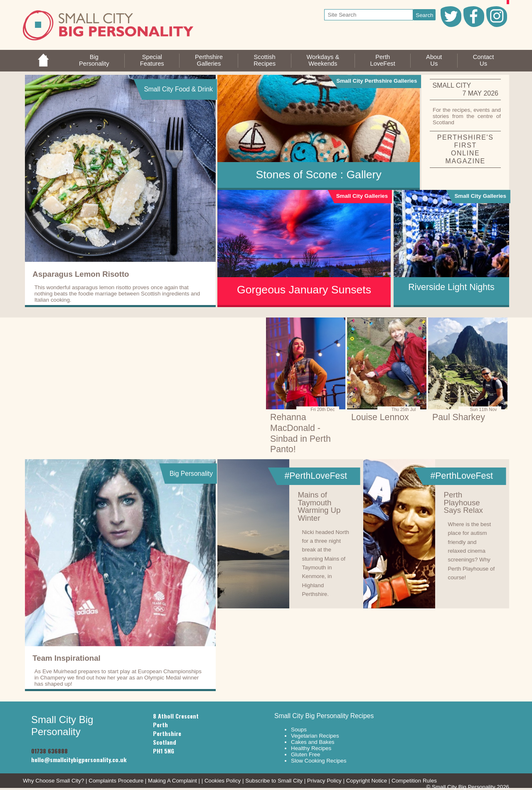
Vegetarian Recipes (315, 736)
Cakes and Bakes (313, 742)
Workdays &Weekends (323, 60)
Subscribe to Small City (274, 781)
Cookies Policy (223, 781)
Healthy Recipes (311, 748)
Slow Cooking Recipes (319, 761)
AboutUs (434, 60)
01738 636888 (49, 751)
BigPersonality (94, 60)
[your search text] (369, 15)
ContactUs (484, 60)
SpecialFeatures (152, 60)
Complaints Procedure (116, 781)
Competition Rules (414, 781)
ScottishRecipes (265, 60)
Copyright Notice (367, 781)
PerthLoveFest (382, 60)
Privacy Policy (324, 781)
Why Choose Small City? (53, 781)
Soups (299, 730)
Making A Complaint (172, 781)
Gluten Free (305, 754)
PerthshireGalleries (209, 60)
